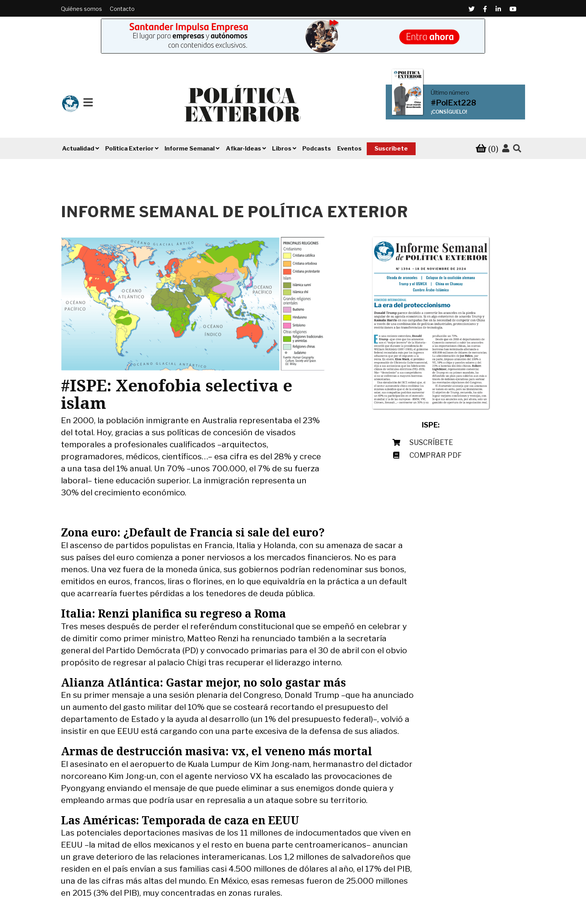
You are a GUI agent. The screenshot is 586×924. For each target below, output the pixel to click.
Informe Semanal (190, 149)
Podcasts (317, 149)
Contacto (122, 9)
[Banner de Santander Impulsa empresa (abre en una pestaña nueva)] (293, 36)
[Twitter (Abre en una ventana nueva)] (472, 9)
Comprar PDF (436, 455)
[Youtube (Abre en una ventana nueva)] (513, 9)
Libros (282, 149)
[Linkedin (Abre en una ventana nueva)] (498, 9)
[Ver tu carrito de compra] (487, 149)
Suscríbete (391, 149)
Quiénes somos (81, 9)
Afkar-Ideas (244, 149)
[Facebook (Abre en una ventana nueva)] (485, 9)
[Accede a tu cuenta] (506, 149)
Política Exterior (129, 149)
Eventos (349, 149)
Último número (450, 93)
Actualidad (78, 149)
